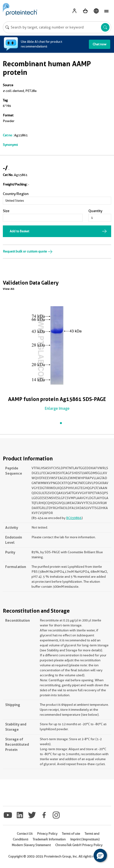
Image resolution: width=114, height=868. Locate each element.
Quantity (95, 211)
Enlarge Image (57, 408)
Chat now (100, 44)
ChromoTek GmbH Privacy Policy (79, 845)
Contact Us (25, 834)
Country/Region (16, 194)
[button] (100, 855)
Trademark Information (49, 839)
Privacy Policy (47, 834)
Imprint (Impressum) (85, 839)
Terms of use (71, 834)
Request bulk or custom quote (28, 251)
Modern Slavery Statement (31, 845)
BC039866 (74, 518)
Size (6, 211)
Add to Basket (19, 231)
